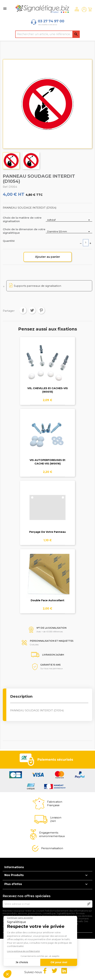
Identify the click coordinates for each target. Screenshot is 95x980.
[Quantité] (86, 243)
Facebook (45, 971)
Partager (23, 310)
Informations (14, 867)
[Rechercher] (47, 34)
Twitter (55, 971)
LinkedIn (64, 971)
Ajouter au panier (48, 257)
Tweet (32, 310)
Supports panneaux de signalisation (38, 286)
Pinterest (41, 310)
